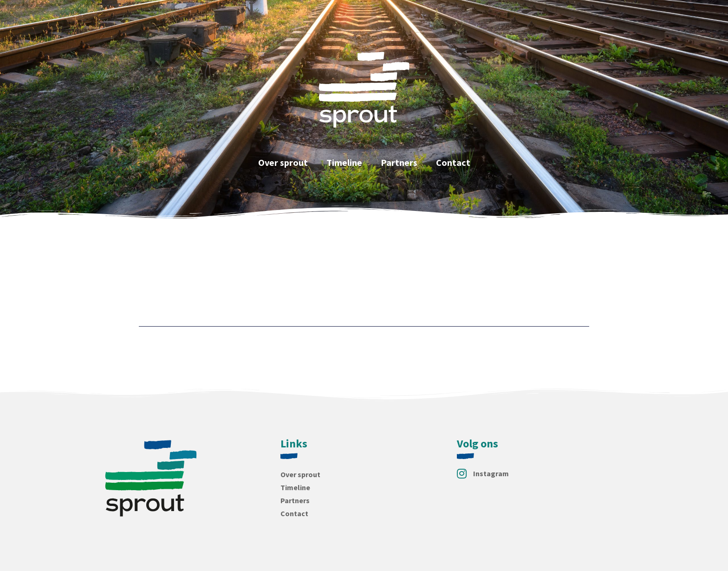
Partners (399, 162)
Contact (453, 162)
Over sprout (283, 162)
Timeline (344, 162)
